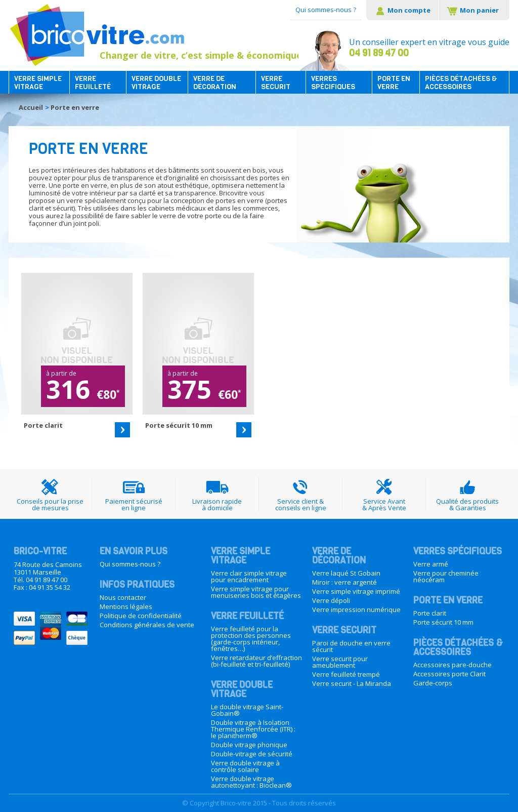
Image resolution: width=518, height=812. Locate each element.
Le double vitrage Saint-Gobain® (247, 710)
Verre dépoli (331, 600)
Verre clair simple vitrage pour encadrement (249, 576)
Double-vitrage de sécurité (252, 754)
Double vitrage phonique (249, 745)
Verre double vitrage (156, 83)
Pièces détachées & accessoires (461, 83)
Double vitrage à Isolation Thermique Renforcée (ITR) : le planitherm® (253, 729)
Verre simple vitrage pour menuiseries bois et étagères (256, 592)
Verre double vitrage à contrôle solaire (245, 766)
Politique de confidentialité (141, 616)
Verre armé (431, 564)
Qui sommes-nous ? (326, 10)
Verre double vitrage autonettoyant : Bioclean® (251, 782)
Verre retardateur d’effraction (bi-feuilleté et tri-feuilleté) (256, 661)
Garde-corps (433, 683)
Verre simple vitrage (38, 83)
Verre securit (276, 83)
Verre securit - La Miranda (352, 683)
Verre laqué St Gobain (346, 573)
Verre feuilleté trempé (346, 674)
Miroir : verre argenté (344, 582)
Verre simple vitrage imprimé (356, 591)
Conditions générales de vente (147, 625)
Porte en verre (394, 83)
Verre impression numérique (356, 610)
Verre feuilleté (93, 83)
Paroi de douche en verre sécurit (351, 646)
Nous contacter (123, 597)
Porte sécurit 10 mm (443, 622)
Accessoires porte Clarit (449, 674)
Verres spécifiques (333, 83)
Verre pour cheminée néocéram (446, 576)
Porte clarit (430, 613)
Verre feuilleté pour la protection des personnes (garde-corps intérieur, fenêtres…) (251, 639)
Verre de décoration (215, 83)
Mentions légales (126, 606)
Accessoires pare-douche (452, 665)
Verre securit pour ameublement (340, 662)
